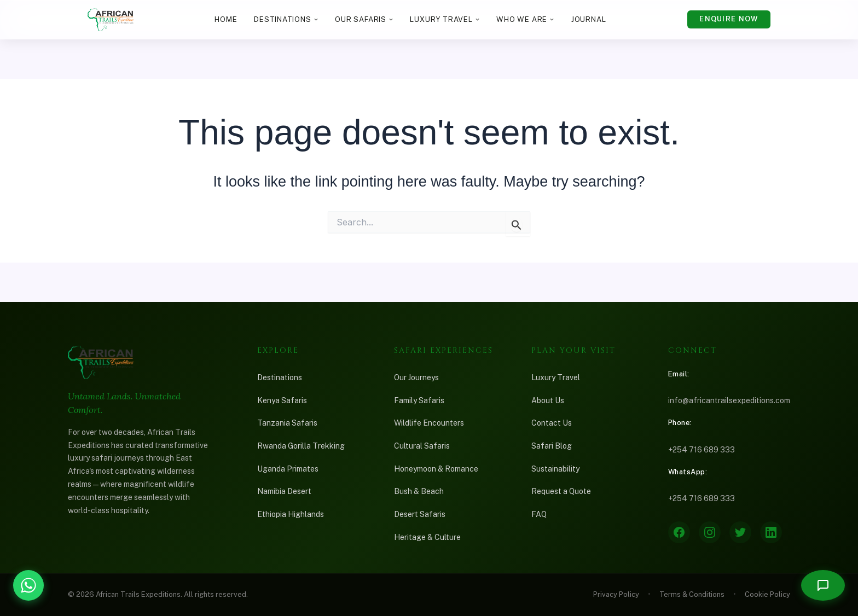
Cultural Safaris (422, 446)
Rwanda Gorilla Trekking (301, 446)
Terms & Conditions (692, 594)
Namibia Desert (284, 491)
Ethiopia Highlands (291, 514)
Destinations (286, 19)
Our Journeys (416, 377)
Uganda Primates (288, 469)
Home (226, 19)
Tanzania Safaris (287, 423)
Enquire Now (729, 19)
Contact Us (552, 423)
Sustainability (555, 469)
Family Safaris (419, 400)
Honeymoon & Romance (436, 469)
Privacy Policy (616, 594)
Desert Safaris (420, 514)
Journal (589, 19)
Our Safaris (364, 19)
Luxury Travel (445, 19)
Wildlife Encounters (429, 423)
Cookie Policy (767, 594)
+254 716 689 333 (702, 450)
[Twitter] (740, 532)
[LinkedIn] (771, 532)
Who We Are (525, 19)
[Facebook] (679, 532)
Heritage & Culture (427, 537)
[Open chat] (823, 585)
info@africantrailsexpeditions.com (729, 400)
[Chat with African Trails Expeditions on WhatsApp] (28, 585)
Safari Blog (552, 446)
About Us (548, 400)
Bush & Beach (419, 491)
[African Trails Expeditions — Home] (111, 20)
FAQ (539, 514)
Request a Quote (561, 491)
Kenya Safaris (282, 400)
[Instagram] (710, 532)
